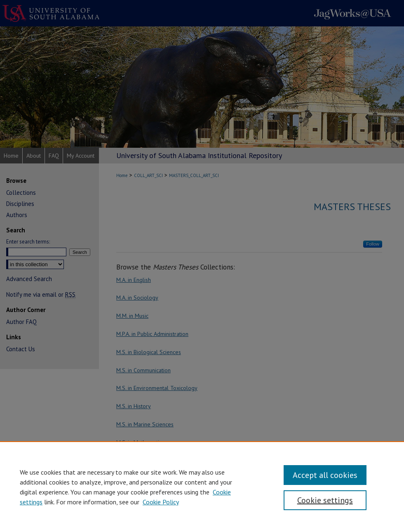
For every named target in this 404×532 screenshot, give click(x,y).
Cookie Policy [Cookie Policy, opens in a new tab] (161, 502)
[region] (202, 487)
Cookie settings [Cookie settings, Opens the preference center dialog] (325, 500)
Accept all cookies (325, 475)
